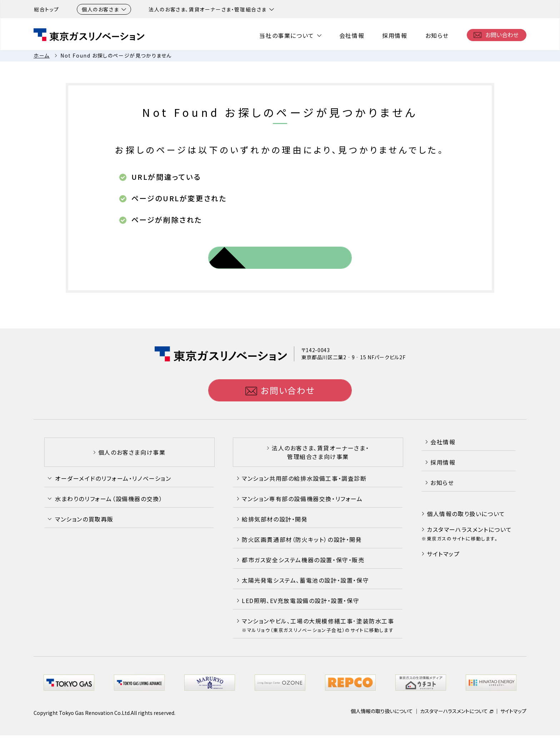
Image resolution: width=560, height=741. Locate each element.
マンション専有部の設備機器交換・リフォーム (302, 499)
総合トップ (47, 9)
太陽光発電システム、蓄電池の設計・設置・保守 (305, 580)
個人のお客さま (104, 9)
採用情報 (395, 35)
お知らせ (437, 35)
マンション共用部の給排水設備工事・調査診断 (304, 478)
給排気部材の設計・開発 (275, 519)
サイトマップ (443, 554)
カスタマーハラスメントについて (469, 529)
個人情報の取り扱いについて (466, 514)
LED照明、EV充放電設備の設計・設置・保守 (301, 601)
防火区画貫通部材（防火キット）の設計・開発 (302, 539)
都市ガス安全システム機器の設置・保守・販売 (303, 560)
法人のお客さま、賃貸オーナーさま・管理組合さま (211, 9)
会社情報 (352, 35)
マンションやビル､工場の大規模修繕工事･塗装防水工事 (318, 625)
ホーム (42, 55)
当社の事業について (287, 36)
